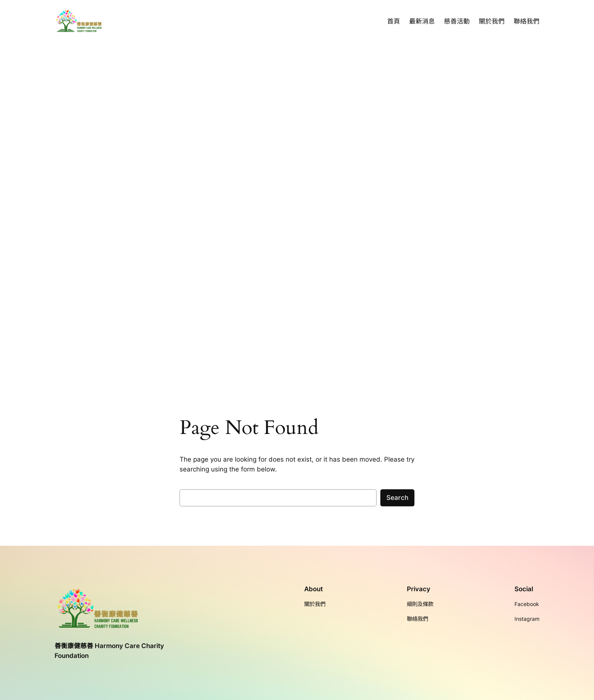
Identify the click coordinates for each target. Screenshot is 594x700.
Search (397, 498)
